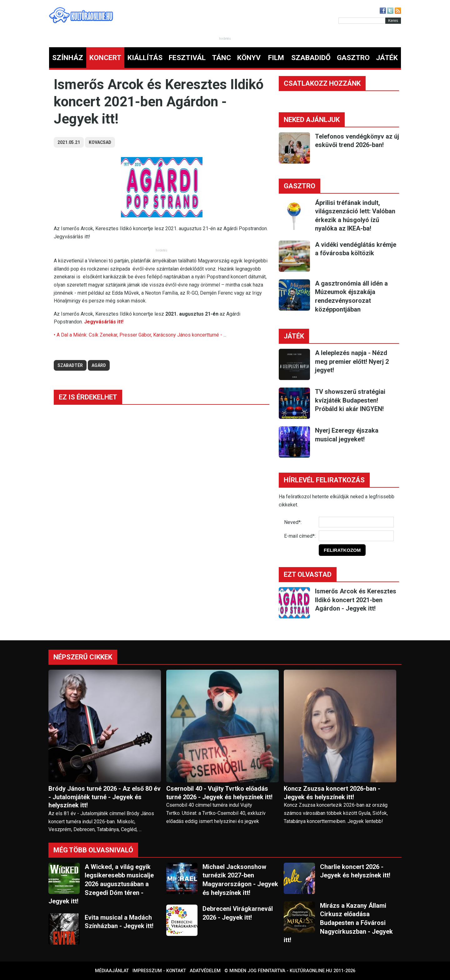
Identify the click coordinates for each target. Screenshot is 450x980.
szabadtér (70, 365)
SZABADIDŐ (311, 58)
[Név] (356, 522)
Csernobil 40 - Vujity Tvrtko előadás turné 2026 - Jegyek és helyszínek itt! (219, 793)
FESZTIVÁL (187, 58)
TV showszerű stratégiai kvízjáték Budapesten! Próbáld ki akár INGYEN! (350, 400)
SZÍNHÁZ (68, 58)
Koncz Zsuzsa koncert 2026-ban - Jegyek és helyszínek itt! (332, 793)
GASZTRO (353, 58)
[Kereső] (362, 21)
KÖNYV (249, 58)
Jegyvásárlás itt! (104, 322)
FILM (276, 58)
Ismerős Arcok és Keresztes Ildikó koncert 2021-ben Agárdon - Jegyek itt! (356, 600)
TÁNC (221, 58)
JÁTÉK (387, 58)
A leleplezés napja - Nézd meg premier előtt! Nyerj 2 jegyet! (352, 361)
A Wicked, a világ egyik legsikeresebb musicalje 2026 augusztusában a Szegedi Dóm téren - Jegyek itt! (101, 884)
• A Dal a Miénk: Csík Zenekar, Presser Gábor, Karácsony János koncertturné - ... (140, 335)
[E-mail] (356, 536)
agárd (99, 365)
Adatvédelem (205, 971)
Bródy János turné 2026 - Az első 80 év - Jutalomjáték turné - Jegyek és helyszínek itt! (105, 797)
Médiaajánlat (112, 971)
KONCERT (105, 58)
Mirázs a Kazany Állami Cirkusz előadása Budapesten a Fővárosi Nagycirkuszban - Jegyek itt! (338, 923)
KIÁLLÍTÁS (145, 58)
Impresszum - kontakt (159, 971)
